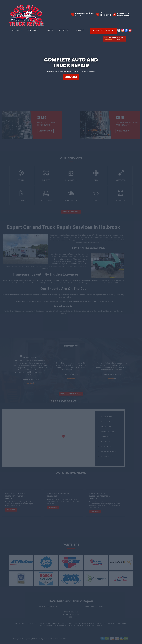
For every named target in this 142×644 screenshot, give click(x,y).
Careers (50, 30)
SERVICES (71, 77)
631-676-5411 (105, 15)
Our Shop (15, 30)
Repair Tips (64, 30)
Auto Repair (33, 30)
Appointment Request (103, 30)
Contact (80, 30)
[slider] (108, 39)
